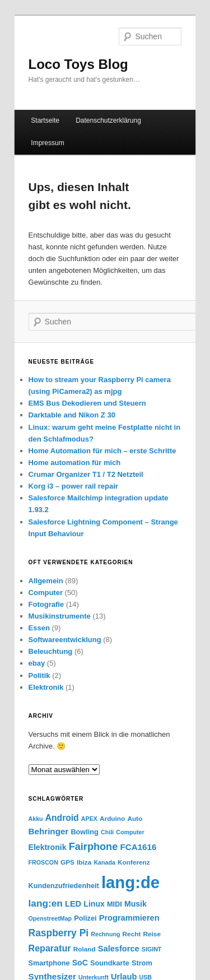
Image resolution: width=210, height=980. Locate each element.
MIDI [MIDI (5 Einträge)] (115, 904)
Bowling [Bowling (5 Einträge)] (84, 832)
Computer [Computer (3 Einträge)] (130, 832)
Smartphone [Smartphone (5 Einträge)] (49, 963)
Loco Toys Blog (78, 64)
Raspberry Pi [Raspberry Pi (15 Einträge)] (59, 933)
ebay (37, 663)
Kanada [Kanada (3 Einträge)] (104, 862)
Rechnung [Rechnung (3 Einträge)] (105, 934)
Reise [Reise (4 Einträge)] (152, 934)
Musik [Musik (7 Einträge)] (136, 904)
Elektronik (46, 687)
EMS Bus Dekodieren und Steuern (87, 403)
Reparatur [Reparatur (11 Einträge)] (50, 948)
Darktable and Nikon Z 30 (72, 415)
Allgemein (46, 581)
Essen (39, 628)
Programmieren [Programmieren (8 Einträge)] (129, 918)
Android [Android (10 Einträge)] (62, 818)
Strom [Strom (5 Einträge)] (142, 963)
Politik (39, 675)
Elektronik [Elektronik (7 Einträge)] (48, 847)
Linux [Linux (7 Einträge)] (94, 904)
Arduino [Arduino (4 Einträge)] (112, 818)
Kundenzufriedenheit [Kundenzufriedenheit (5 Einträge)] (64, 886)
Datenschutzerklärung (108, 120)
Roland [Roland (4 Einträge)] (85, 949)
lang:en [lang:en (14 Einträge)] (46, 903)
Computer (46, 593)
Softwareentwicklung (65, 640)
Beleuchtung (51, 651)
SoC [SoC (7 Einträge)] (80, 963)
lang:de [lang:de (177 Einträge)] (130, 882)
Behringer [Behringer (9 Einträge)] (49, 831)
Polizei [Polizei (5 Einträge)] (85, 918)
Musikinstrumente (60, 616)
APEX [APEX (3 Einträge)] (89, 819)
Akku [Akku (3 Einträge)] (36, 819)
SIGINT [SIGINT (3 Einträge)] (152, 949)
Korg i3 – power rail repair (73, 486)
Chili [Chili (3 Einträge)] (107, 832)
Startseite (45, 120)
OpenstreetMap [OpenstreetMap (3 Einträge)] (50, 918)
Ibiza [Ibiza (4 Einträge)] (84, 862)
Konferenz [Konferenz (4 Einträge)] (134, 862)
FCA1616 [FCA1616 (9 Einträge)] (138, 847)
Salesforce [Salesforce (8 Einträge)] (119, 949)
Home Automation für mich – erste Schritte (102, 451)
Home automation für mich (75, 463)
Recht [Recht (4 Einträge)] (132, 934)
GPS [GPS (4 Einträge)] (67, 862)
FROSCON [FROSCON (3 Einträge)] (43, 862)
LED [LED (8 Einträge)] (73, 904)
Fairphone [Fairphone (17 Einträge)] (94, 847)
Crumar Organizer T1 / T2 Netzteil (86, 474)
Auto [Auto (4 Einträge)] (135, 818)
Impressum (47, 143)
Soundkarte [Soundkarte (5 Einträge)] (110, 963)
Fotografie (46, 604)
